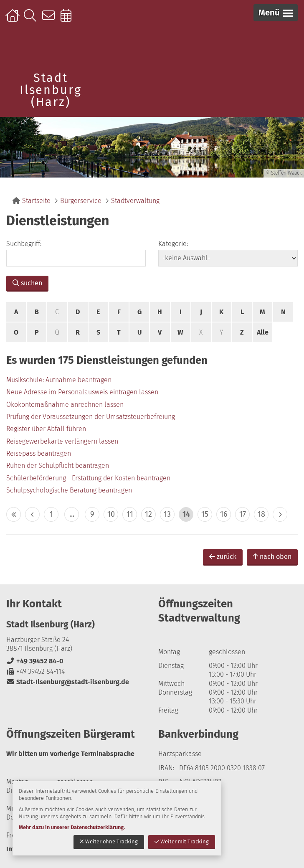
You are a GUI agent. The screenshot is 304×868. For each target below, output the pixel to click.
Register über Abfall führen (46, 429)
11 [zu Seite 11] (130, 514)
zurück (223, 557)
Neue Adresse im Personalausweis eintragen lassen (82, 392)
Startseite (14, 20)
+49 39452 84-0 (35, 661)
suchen (27, 283)
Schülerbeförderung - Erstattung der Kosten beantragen (88, 478)
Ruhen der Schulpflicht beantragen (58, 466)
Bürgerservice (81, 201)
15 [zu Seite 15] (205, 514)
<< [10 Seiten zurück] (14, 514)
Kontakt (50, 20)
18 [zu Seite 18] (261, 514)
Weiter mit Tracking (182, 841)
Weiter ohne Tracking (109, 841)
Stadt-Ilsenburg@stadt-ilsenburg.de (68, 682)
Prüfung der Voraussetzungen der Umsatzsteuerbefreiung (91, 417)
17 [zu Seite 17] (243, 514)
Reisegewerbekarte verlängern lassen (62, 441)
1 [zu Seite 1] (51, 514)
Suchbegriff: (24, 244)
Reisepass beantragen (39, 453)
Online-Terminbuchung (69, 20)
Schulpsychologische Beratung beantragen (69, 490)
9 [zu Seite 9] (92, 514)
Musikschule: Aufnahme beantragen (59, 380)
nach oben (272, 557)
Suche (32, 20)
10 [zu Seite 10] (111, 514)
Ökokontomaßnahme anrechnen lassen (65, 405)
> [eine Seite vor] (280, 514)
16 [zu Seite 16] (224, 514)
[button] (276, 13)
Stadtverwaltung (135, 201)
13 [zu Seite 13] (167, 514)
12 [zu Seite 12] (148, 514)
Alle (263, 332)
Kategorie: (173, 244)
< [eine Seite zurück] (32, 514)
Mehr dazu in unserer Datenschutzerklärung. (72, 827)
